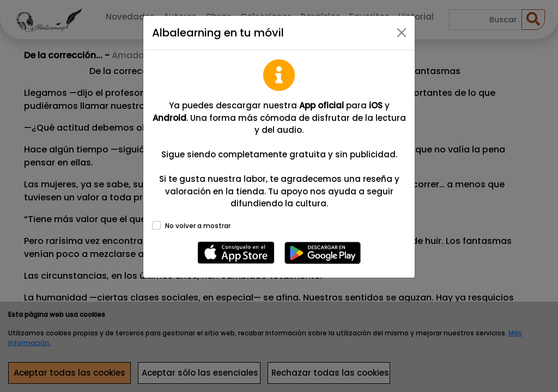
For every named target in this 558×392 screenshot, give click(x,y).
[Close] (402, 33)
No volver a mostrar (198, 226)
